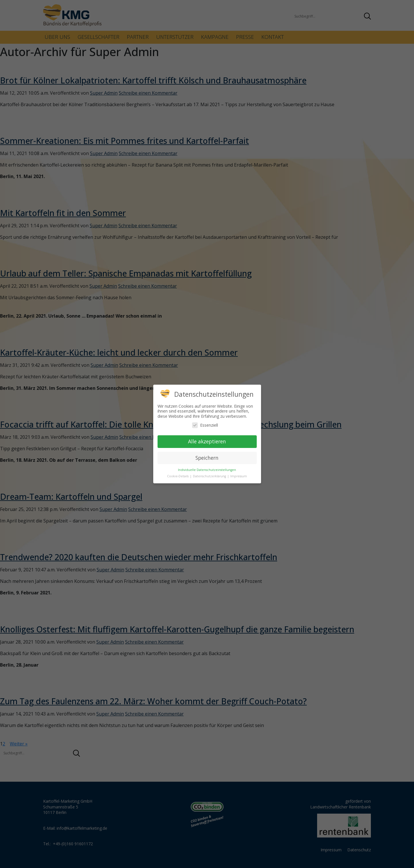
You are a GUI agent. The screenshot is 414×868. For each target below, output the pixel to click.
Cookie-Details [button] (178, 476)
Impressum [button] (239, 476)
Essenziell (205, 425)
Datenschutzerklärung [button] (210, 476)
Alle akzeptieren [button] (207, 441)
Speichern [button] (207, 458)
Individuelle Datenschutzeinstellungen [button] (207, 470)
